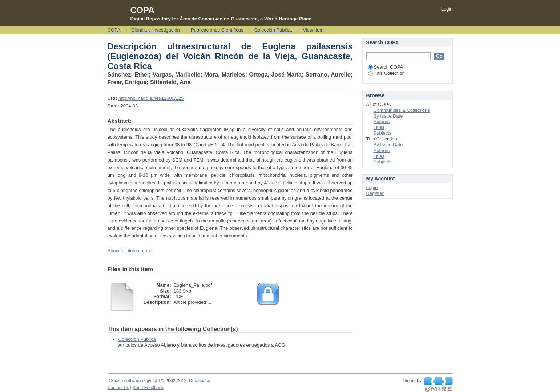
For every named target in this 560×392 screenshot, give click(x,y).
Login (447, 9)
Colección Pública (273, 30)
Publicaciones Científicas (217, 30)
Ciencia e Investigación (156, 30)
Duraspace (200, 381)
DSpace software (124, 381)
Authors (382, 121)
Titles (379, 127)
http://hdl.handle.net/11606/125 (151, 98)
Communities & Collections (402, 110)
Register (375, 193)
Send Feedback (148, 388)
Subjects (383, 133)
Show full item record (130, 251)
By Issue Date (388, 116)
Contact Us (118, 388)
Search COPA (386, 67)
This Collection (386, 73)
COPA (114, 30)
